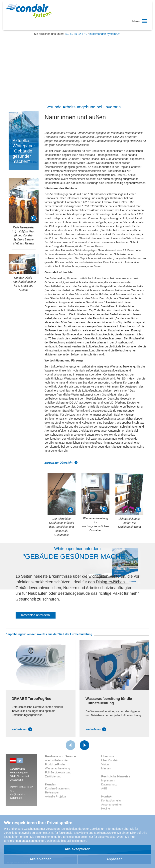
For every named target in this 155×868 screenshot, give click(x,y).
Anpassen (114, 859)
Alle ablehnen (40, 859)
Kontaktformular (111, 800)
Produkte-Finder (55, 764)
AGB (104, 788)
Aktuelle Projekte (56, 796)
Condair (29, 11)
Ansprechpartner (112, 804)
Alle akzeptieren (77, 849)
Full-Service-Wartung (58, 772)
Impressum (108, 780)
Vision (105, 764)
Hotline (106, 808)
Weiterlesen (22, 729)
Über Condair (110, 760)
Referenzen (52, 792)
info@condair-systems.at (105, 34)
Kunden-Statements (58, 788)
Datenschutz (109, 784)
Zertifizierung (53, 776)
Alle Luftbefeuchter (57, 760)
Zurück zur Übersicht (61, 463)
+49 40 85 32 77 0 (76, 34)
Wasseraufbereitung (58, 768)
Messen (106, 768)
